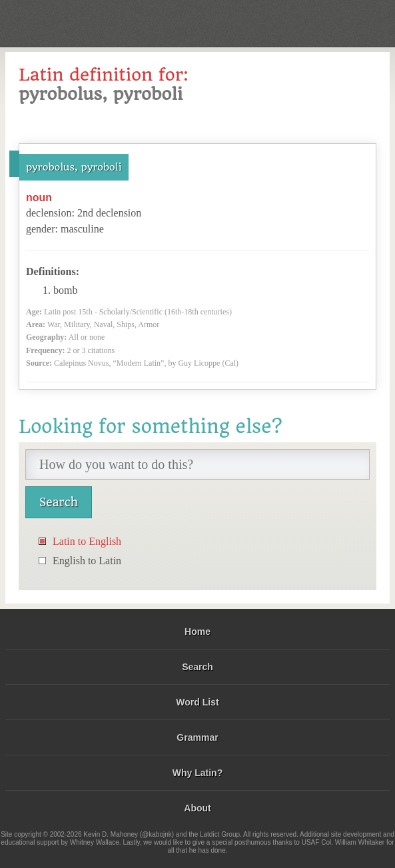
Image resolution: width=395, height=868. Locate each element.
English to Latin (87, 561)
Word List (197, 702)
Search (197, 667)
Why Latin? (197, 773)
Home (197, 632)
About (197, 808)
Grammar (197, 737)
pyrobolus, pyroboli (74, 167)
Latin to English (87, 541)
